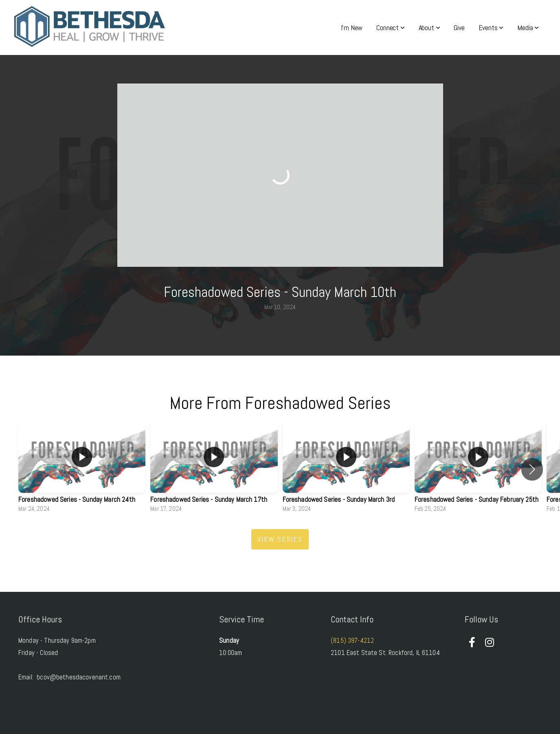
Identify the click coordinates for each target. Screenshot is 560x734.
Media (528, 27)
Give (459, 27)
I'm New (352, 27)
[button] (532, 469)
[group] (82, 469)
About (429, 27)
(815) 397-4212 (352, 641)
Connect (390, 27)
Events (491, 27)
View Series (280, 539)
